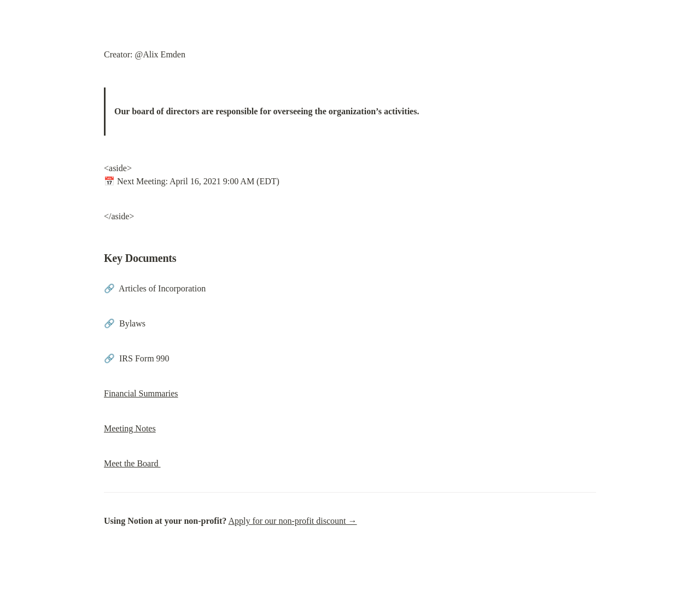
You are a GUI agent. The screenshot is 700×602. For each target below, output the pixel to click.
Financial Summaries (141, 393)
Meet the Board (132, 463)
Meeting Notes (130, 428)
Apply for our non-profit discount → (292, 521)
